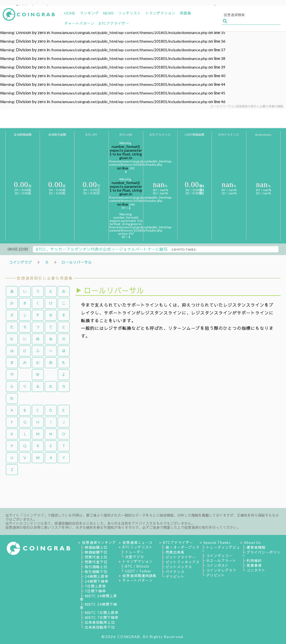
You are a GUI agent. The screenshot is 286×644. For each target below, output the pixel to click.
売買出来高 (175, 552)
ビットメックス (179, 567)
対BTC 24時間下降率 (98, 606)
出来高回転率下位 (100, 627)
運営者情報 (256, 547)
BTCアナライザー (178, 543)
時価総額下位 (96, 552)
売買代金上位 (96, 557)
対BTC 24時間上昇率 (98, 598)
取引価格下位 (96, 572)
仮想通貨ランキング (99, 543)
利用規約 (254, 561)
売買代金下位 (96, 562)
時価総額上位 (96, 547)
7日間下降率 (95, 591)
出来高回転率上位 (100, 622)
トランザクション (138, 561)
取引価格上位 (96, 567)
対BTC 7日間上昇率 (102, 613)
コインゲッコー (219, 556)
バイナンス (175, 572)
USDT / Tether (138, 571)
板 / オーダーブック (183, 547)
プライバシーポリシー (261, 554)
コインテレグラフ (221, 570)
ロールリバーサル (77, 262)
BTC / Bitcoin (137, 566)
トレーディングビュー (221, 549)
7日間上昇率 (95, 586)
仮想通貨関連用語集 (139, 576)
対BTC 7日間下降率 (102, 618)
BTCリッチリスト (138, 547)
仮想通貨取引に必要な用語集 (45, 278)
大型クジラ (135, 557)
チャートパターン (138, 580)
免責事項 (254, 565)
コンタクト (256, 570)
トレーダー (135, 552)
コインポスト (217, 565)
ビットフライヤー (181, 557)
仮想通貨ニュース (138, 543)
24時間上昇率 (97, 577)
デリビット (175, 577)
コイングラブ (21, 262)
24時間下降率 (97, 581)
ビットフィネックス (183, 562)
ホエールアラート (221, 561)
